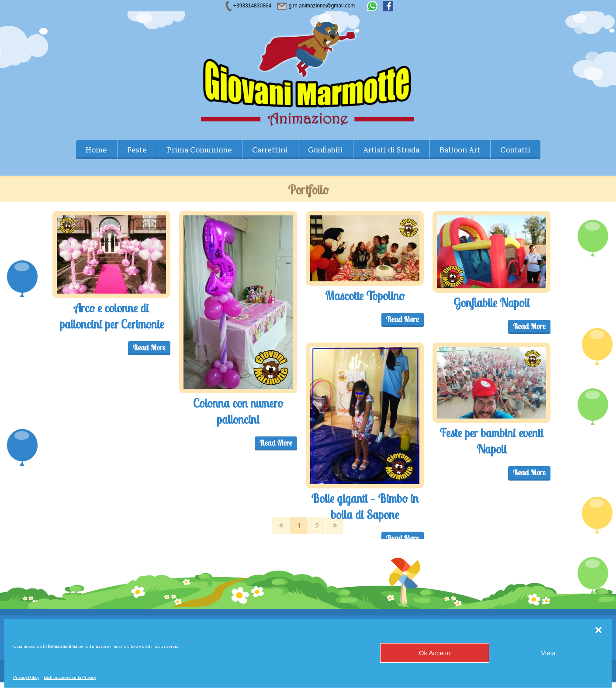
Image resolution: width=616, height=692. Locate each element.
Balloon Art (460, 149)
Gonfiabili (325, 149)
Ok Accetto (435, 653)
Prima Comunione (199, 149)
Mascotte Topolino (365, 296)
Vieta (548, 653)
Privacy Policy (26, 677)
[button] (599, 630)
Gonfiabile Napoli (492, 303)
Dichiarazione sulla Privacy (70, 677)
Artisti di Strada (391, 149)
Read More (149, 348)
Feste (137, 149)
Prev (281, 526)
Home (96, 149)
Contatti (515, 149)
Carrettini (270, 149)
